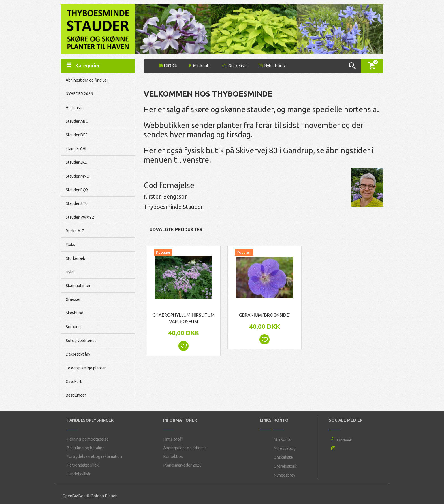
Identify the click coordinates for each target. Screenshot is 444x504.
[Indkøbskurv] (372, 66)
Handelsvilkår (79, 474)
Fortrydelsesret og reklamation (94, 456)
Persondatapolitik (83, 465)
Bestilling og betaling (86, 448)
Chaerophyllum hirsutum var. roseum (184, 318)
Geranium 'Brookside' (264, 315)
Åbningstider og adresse (185, 448)
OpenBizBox (74, 496)
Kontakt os (173, 456)
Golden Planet (104, 496)
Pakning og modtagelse (88, 439)
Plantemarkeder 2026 (182, 465)
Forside (170, 65)
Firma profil (173, 439)
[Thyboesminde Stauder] (98, 29)
